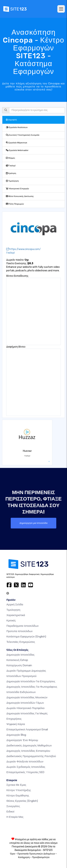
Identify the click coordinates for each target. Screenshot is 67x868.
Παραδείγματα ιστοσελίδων (23, 626)
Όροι (13, 854)
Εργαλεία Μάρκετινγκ (17, 143)
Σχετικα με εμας (16, 785)
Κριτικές (11, 621)
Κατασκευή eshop (17, 660)
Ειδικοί (10, 812)
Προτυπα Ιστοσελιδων (19, 631)
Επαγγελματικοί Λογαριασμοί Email (27, 729)
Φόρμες (10, 158)
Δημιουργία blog (16, 735)
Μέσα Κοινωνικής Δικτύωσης (20, 196)
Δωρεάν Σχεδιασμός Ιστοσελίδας (26, 767)
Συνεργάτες (13, 806)
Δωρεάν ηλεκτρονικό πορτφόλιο (25, 708)
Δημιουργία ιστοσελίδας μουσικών (27, 697)
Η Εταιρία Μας (15, 817)
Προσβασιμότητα (41, 857)
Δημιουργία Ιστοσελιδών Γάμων (25, 703)
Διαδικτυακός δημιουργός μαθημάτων (29, 746)
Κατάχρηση (24, 857)
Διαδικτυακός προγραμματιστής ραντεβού (31, 756)
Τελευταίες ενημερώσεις (21, 642)
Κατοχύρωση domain (19, 665)
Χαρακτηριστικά (16, 615)
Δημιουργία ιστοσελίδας (20, 655)
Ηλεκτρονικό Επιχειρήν (17, 189)
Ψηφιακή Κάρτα (16, 724)
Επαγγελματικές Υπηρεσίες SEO (25, 772)
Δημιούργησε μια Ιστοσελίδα (33, 523)
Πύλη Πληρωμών (15, 204)
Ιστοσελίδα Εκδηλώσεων (21, 692)
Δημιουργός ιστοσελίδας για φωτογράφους (32, 687)
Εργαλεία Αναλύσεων (17, 127)
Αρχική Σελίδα (15, 604)
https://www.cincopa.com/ (23, 249)
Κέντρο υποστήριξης (19, 790)
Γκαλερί (11, 166)
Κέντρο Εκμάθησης (18, 796)
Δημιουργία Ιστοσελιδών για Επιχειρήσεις (31, 681)
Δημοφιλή (11, 120)
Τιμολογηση (13, 610)
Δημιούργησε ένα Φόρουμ (22, 740)
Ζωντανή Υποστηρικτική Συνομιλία (23, 135)
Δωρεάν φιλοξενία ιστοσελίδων (25, 762)
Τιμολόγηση (12, 181)
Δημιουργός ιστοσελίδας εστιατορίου (28, 751)
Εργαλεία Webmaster (17, 150)
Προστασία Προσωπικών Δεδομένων (36, 854)
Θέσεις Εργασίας (22, 801)
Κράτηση (11, 173)
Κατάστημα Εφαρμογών (26, 637)
